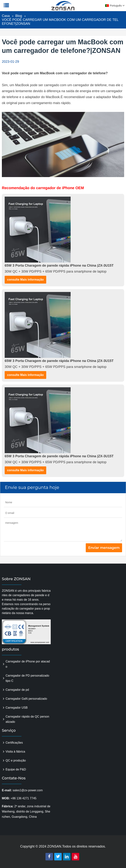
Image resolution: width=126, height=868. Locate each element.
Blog (19, 16)
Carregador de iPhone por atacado (28, 664)
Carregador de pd (17, 690)
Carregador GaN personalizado (26, 699)
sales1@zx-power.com (28, 790)
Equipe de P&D (16, 769)
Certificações (14, 743)
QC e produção (16, 760)
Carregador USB (17, 708)
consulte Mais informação (25, 280)
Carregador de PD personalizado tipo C (27, 678)
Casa (6, 16)
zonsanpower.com (26, 8)
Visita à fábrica (15, 752)
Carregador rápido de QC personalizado (27, 719)
